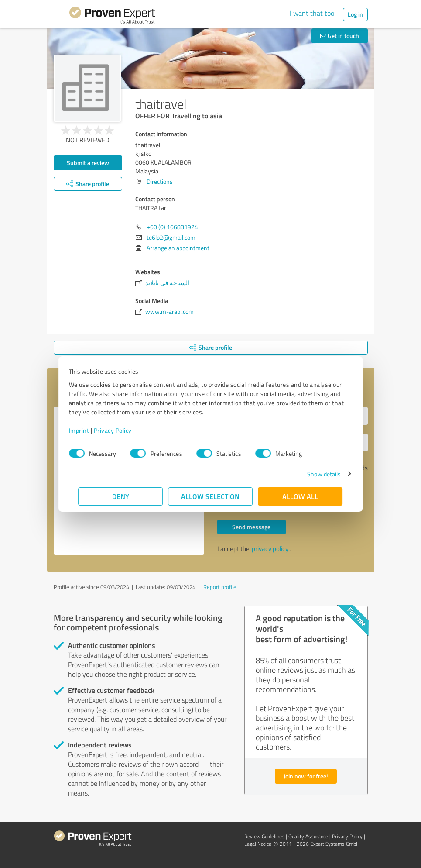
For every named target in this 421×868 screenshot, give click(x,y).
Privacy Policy (122, 430)
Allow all (301, 496)
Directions (160, 181)
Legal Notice (258, 844)
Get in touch (340, 36)
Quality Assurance (308, 836)
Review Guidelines (264, 836)
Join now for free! (306, 776)
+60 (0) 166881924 (172, 227)
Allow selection (211, 496)
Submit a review (88, 163)
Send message (251, 527)
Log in (355, 14)
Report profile (220, 587)
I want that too (312, 13)
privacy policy (270, 549)
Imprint (89, 430)
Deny (121, 496)
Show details (314, 474)
